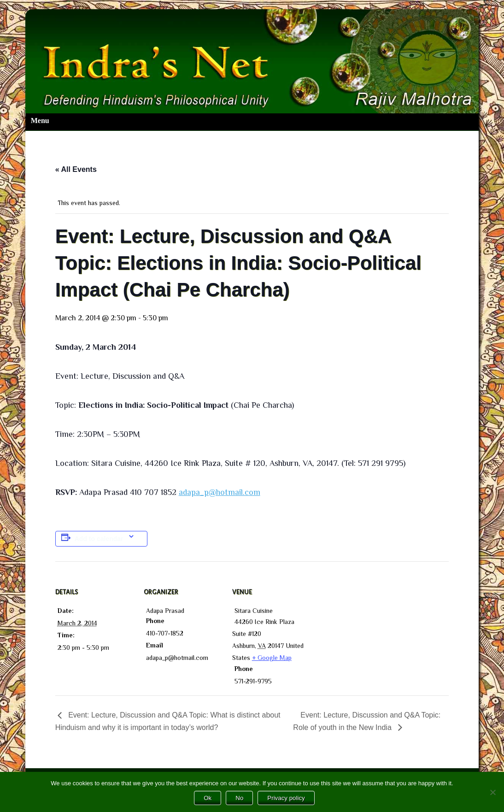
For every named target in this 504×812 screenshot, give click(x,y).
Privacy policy (286, 798)
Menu (40, 121)
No (239, 798)
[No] (492, 792)
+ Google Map (272, 658)
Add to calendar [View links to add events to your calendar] (99, 539)
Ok (208, 798)
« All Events (76, 169)
